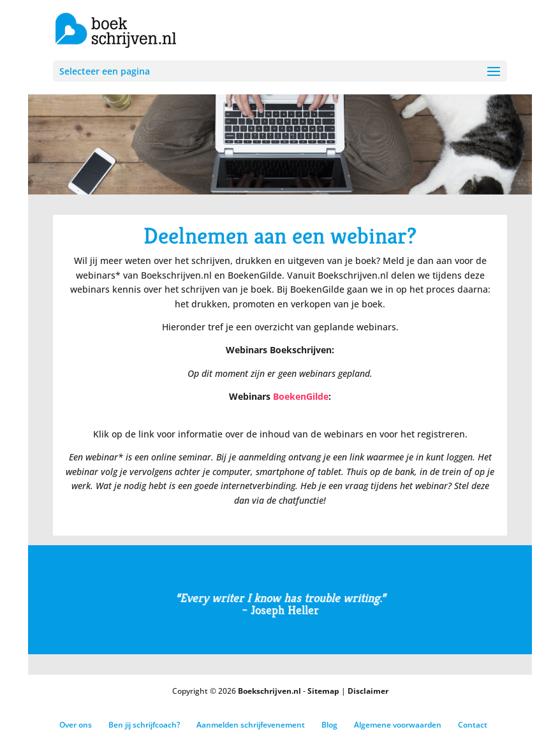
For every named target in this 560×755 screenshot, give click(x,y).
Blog (329, 725)
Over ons (76, 725)
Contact (473, 725)
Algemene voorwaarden (398, 725)
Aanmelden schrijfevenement (251, 725)
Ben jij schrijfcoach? (144, 725)
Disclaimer (368, 691)
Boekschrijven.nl (269, 691)
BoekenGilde (301, 396)
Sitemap (323, 691)
